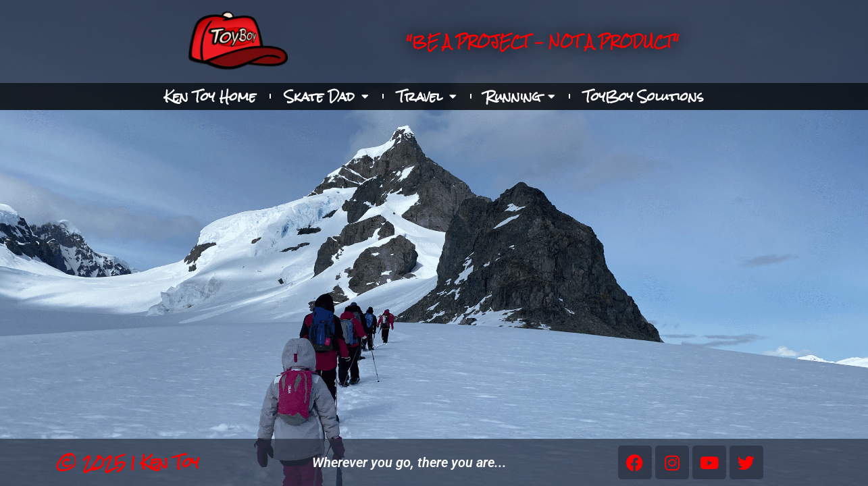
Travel (427, 97)
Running (520, 97)
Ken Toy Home (210, 97)
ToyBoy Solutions (644, 97)
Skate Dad (327, 97)
